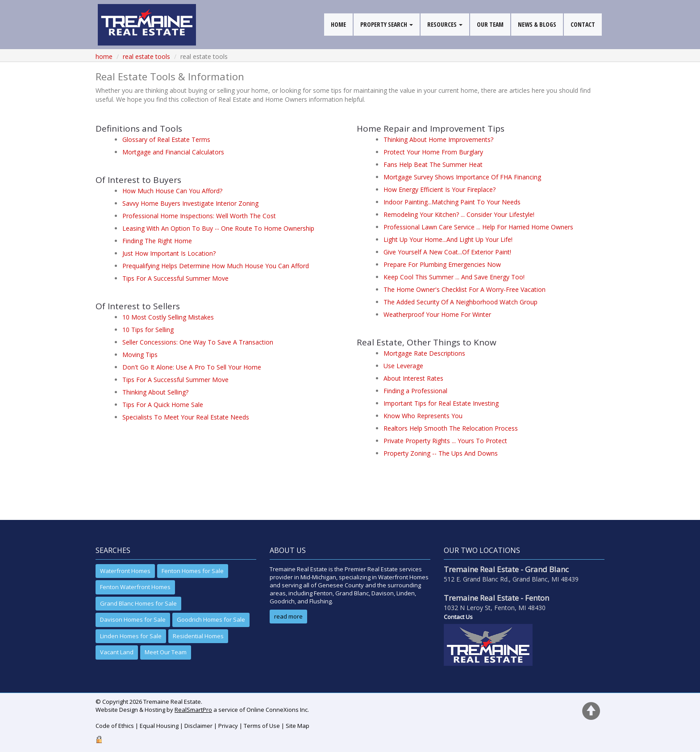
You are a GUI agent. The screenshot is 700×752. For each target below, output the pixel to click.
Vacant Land (117, 652)
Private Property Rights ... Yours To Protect (445, 441)
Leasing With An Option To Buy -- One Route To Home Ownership (218, 228)
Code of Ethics (115, 726)
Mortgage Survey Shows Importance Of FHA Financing (462, 177)
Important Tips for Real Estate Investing (441, 403)
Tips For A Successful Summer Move (175, 278)
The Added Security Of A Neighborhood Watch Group (460, 302)
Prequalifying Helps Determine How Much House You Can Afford (216, 266)
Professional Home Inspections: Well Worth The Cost (199, 216)
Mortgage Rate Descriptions (424, 353)
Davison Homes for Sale (133, 619)
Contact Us (458, 617)
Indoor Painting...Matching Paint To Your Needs (452, 202)
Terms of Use (262, 726)
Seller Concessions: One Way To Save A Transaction (198, 342)
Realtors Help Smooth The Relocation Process (451, 428)
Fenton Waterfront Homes (135, 587)
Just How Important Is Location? (169, 253)
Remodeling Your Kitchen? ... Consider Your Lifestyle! (459, 214)
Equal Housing (159, 726)
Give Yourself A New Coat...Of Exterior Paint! (447, 252)
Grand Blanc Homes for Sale (138, 603)
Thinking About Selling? (155, 392)
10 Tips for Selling (148, 330)
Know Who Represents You (423, 416)
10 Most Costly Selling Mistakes (168, 317)
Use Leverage (403, 366)
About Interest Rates (413, 378)
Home (104, 56)
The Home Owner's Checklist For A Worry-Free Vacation (465, 289)
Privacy (228, 726)
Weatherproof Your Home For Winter (437, 314)
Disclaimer (198, 726)
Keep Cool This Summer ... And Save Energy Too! (454, 277)
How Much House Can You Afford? (172, 191)
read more (288, 616)
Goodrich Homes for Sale (211, 619)
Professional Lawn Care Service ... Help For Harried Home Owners (478, 227)
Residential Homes (198, 636)
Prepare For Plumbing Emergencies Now (442, 264)
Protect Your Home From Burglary (433, 152)
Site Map (298, 726)
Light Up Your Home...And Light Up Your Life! (448, 239)
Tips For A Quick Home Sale (163, 405)
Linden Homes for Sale (131, 636)
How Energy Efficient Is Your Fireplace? (440, 189)
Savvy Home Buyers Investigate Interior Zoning (190, 203)
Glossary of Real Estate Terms (166, 139)
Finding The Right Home (157, 241)
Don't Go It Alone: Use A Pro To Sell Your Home (192, 367)
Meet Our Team (166, 652)
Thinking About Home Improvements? (438, 139)
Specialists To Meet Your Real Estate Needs (186, 417)
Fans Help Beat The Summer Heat (433, 164)
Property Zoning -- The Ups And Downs (441, 453)
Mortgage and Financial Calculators (173, 152)
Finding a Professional (415, 391)
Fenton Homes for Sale (193, 571)
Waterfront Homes (125, 571)
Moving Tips (140, 355)
